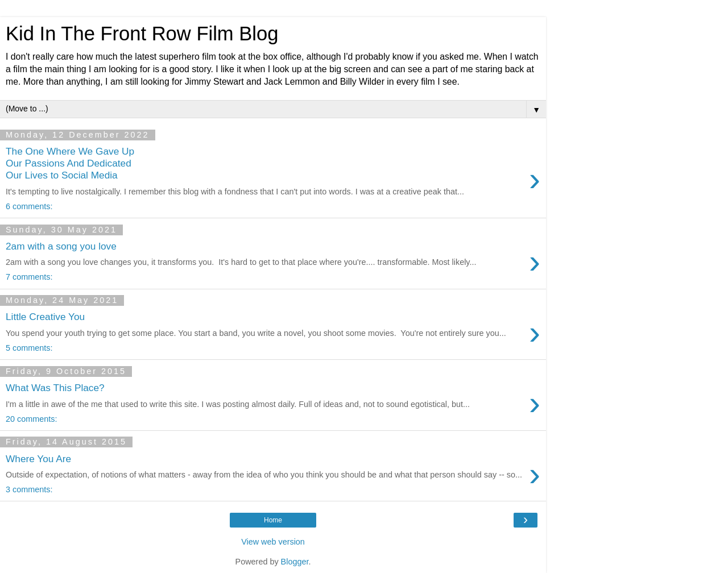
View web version (273, 542)
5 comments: (29, 348)
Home (273, 520)
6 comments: (29, 206)
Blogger (295, 562)
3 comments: (29, 489)
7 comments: (29, 277)
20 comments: (31, 419)
